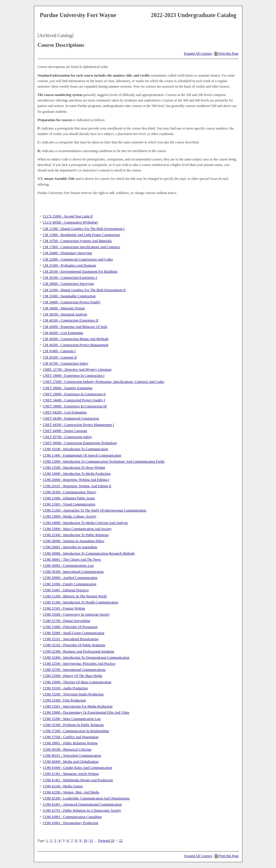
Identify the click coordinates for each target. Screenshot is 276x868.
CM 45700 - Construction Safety (66, 363)
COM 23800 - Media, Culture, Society (70, 516)
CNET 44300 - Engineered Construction (71, 418)
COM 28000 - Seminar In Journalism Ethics (74, 541)
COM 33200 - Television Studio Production (73, 694)
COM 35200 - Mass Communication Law (72, 719)
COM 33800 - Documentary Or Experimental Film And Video (86, 712)
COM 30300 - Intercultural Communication (73, 572)
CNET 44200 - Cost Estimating (65, 412)
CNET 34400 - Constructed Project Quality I (74, 400)
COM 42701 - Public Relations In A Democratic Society (82, 810)
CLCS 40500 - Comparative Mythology (71, 222)
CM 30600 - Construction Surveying (68, 284)
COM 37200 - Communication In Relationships (76, 731)
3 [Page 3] (55, 841)
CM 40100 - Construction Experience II (71, 320)
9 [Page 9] (80, 841)
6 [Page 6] (68, 841)
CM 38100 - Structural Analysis (65, 314)
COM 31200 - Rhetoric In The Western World (75, 596)
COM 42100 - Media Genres (63, 786)
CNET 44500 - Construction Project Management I (78, 425)
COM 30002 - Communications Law (68, 566)
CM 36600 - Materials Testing (64, 308)
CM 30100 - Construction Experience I (70, 278)
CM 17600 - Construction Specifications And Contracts (82, 247)
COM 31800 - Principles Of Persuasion (70, 627)
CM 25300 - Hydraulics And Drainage (70, 265)
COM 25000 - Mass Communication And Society (77, 529)
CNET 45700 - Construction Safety (67, 437)
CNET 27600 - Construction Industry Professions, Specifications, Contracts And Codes (104, 382)
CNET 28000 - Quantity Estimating (68, 388)
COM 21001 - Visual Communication (69, 504)
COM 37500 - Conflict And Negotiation (71, 737)
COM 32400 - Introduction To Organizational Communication (86, 658)
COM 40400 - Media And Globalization (71, 762)
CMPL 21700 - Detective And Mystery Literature (77, 370)
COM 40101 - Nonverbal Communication (72, 756)
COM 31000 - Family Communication (70, 584)
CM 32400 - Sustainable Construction (69, 296)
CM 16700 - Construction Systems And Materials (77, 241)
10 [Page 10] (85, 841)
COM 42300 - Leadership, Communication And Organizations (86, 798)
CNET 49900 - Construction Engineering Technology (80, 443)
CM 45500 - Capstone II (60, 357)
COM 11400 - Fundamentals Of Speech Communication (82, 455)
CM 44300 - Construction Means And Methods (76, 339)
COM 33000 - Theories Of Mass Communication (77, 682)
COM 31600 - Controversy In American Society (76, 614)
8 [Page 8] (76, 841)
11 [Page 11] (91, 841)
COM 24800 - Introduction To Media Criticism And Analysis (85, 523)
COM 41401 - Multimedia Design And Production (78, 780)
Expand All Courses (198, 53)
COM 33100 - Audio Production (65, 688)
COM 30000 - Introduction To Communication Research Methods (89, 553)
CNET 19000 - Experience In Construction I (74, 376)
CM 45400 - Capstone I (59, 351)
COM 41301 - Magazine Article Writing (71, 774)
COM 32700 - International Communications (74, 670)
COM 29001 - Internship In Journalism (70, 547)
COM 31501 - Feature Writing (64, 608)
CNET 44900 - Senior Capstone (65, 431)
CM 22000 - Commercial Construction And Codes (78, 259)
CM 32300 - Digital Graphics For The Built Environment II (84, 290)
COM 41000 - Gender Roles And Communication (77, 768)
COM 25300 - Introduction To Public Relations (76, 535)
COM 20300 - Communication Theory (70, 492)
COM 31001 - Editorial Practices (66, 590)
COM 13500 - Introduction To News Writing (74, 468)
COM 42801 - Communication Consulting (72, 817)
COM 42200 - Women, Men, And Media (71, 792)
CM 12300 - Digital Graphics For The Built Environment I (84, 229)
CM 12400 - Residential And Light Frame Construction (81, 235)
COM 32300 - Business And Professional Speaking (78, 651)
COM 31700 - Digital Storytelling (66, 621)
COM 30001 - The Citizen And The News (72, 559)
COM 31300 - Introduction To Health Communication (81, 602)
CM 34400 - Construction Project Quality (72, 302)
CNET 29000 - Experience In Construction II (74, 394)
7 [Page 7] (72, 841)
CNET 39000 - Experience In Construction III (75, 406)
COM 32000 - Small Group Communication (74, 633)
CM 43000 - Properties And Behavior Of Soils (75, 327)
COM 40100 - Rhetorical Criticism (67, 749)
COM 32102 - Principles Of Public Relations (74, 645)
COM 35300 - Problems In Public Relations (73, 725)
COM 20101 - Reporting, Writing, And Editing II (77, 486)
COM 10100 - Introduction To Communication (75, 449)
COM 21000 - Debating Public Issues (69, 498)
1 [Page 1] (47, 841)
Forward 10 (106, 841)
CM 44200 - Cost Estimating (63, 333)
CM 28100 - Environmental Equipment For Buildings (80, 272)
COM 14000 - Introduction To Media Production (77, 474)
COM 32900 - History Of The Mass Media (73, 676)
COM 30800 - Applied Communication (70, 578)
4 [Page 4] (59, 841)
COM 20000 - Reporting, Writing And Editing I (76, 480)
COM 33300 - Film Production (64, 700)
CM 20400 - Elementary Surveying (67, 253)
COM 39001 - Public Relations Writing (70, 743)
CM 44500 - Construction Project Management (76, 345)
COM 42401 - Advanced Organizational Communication (82, 804)
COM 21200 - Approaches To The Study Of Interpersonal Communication (95, 510)
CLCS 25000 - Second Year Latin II (68, 216)
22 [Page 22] (121, 841)
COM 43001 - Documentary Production (71, 823)
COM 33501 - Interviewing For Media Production (78, 706)
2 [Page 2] (51, 841)
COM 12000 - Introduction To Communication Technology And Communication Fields (104, 461)
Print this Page (226, 53)
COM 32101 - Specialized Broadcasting (71, 639)
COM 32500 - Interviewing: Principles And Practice (79, 664)
